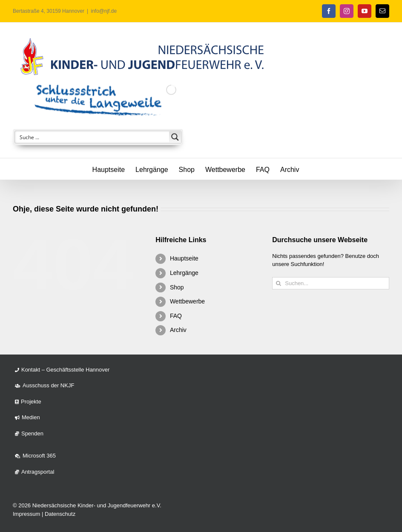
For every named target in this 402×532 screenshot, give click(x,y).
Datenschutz (60, 514)
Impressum (26, 514)
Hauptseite (184, 258)
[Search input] (92, 137)
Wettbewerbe (187, 301)
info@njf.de (104, 11)
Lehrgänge (184, 273)
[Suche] (278, 283)
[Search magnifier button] (175, 137)
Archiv (178, 330)
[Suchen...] (331, 283)
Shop (177, 287)
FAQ (176, 316)
